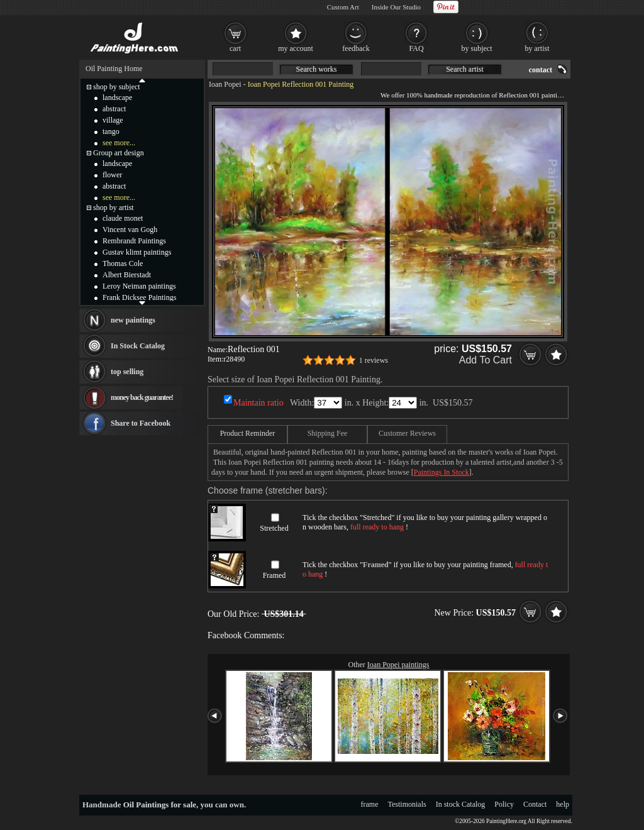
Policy (504, 804)
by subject (477, 48)
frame (370, 804)
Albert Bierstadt (127, 275)
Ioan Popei (225, 84)
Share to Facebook (141, 423)
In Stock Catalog (138, 346)
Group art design (119, 153)
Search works (317, 69)
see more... (119, 143)
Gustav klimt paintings (137, 252)
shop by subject (117, 87)
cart (235, 48)
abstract (114, 109)
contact (541, 70)
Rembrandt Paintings (134, 241)
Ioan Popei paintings (398, 665)
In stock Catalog (461, 804)
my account (296, 48)
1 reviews (374, 360)
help (563, 804)
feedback (356, 48)
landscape (117, 97)
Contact (535, 804)
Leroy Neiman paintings (139, 286)
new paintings (133, 320)
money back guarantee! (142, 397)
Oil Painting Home (114, 69)
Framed (275, 575)
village (113, 120)
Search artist (465, 69)
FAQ (416, 48)
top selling (127, 372)
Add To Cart (486, 360)
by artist (537, 48)
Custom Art (343, 7)
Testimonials (407, 804)
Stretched (274, 528)
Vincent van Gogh (130, 230)
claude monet (123, 218)
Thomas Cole (123, 263)
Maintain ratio (258, 403)
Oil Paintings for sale (160, 805)
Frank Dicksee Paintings (139, 297)
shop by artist (114, 207)
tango (111, 131)
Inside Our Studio (396, 7)
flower (112, 175)
